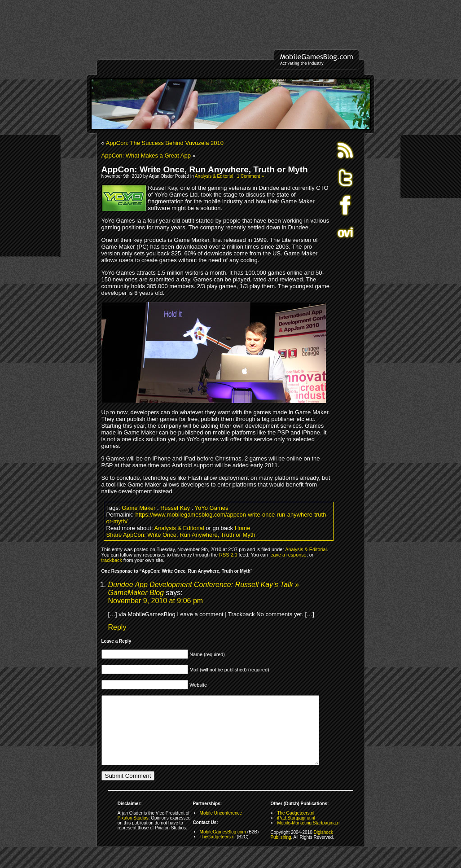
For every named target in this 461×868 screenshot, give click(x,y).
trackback (112, 560)
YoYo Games (212, 508)
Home (243, 528)
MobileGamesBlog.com (223, 845)
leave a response (288, 555)
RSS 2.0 (228, 555)
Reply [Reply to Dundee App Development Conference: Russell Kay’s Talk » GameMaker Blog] (117, 627)
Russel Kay (175, 508)
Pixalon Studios (133, 831)
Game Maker (138, 508)
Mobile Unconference (221, 826)
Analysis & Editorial (214, 176)
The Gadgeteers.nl (296, 826)
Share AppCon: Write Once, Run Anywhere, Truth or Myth (181, 535)
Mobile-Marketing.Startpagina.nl (309, 836)
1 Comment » (250, 176)
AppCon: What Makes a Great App (146, 156)
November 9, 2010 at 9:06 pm (156, 601)
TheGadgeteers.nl (218, 850)
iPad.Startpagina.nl (296, 831)
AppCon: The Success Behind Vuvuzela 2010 (165, 143)
